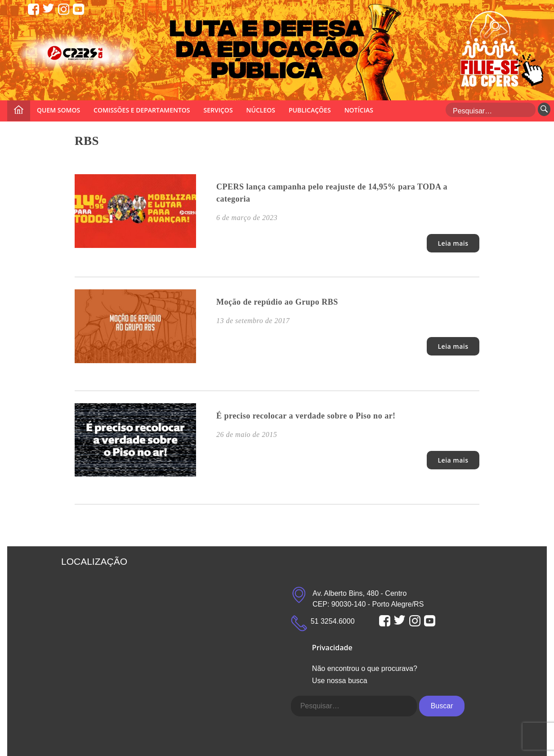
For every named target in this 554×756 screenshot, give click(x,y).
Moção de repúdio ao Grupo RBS (277, 302)
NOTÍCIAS (359, 110)
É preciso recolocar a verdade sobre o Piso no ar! (306, 416)
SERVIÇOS (218, 110)
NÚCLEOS (261, 110)
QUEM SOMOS (58, 110)
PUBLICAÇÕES (310, 110)
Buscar (442, 706)
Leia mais (453, 243)
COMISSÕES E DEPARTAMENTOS (142, 110)
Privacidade (332, 648)
